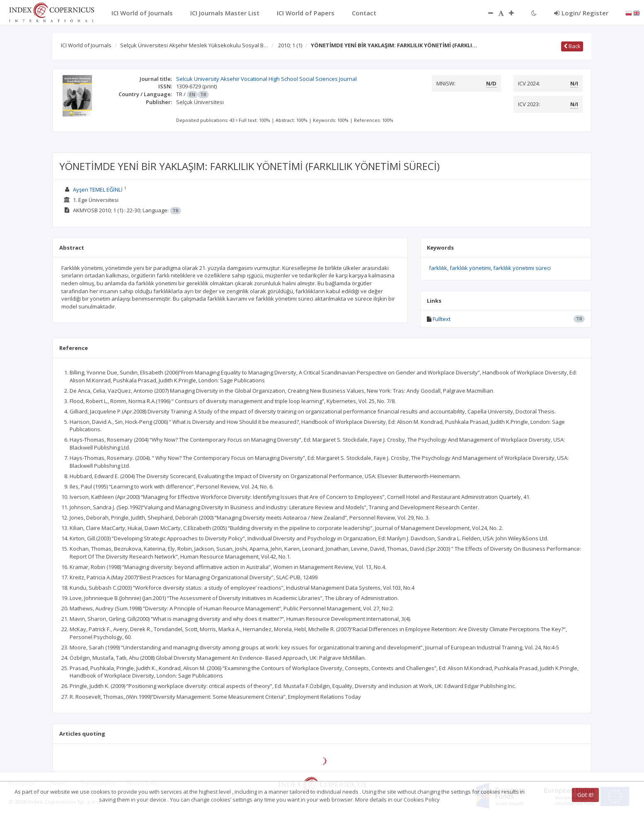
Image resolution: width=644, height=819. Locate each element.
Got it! (585, 795)
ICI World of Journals (86, 45)
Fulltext (442, 319)
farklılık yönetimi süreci (522, 268)
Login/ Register (581, 13)
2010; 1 (290, 45)
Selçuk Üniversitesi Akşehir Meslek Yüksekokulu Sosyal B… (194, 45)
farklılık (438, 268)
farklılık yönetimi (470, 268)
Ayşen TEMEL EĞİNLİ (98, 190)
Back (572, 46)
